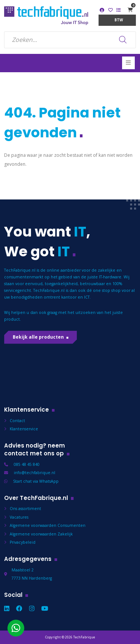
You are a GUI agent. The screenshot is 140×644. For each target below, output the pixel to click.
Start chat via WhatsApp (36, 481)
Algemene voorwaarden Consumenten (48, 525)
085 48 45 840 (27, 464)
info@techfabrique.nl (35, 473)
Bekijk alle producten (38, 337)
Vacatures (19, 517)
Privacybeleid (23, 542)
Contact (17, 421)
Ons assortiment (25, 509)
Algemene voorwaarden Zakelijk (41, 534)
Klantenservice (24, 429)
